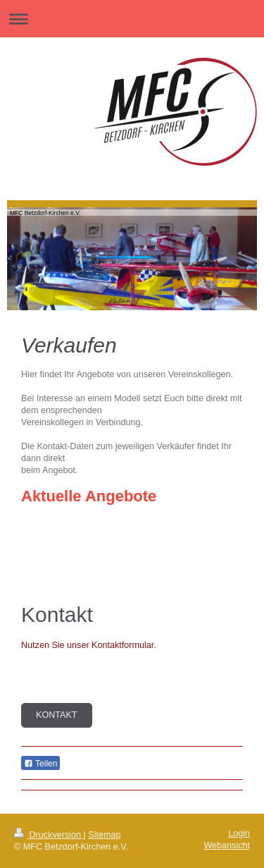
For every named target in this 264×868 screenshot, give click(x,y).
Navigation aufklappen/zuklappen (132, 19)
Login (239, 833)
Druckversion (49, 835)
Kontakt (57, 715)
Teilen (40, 764)
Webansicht (227, 845)
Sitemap (104, 835)
